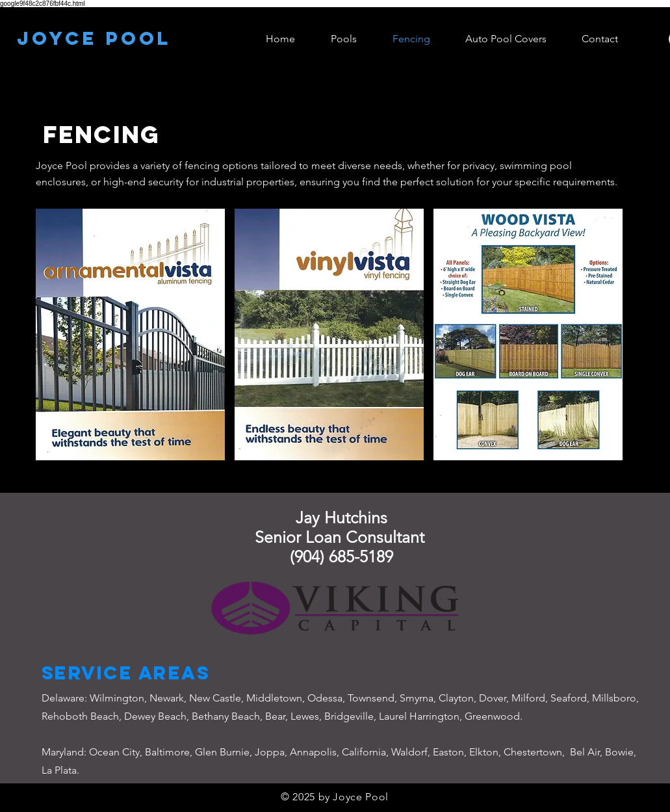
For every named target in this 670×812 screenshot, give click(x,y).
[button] (130, 334)
